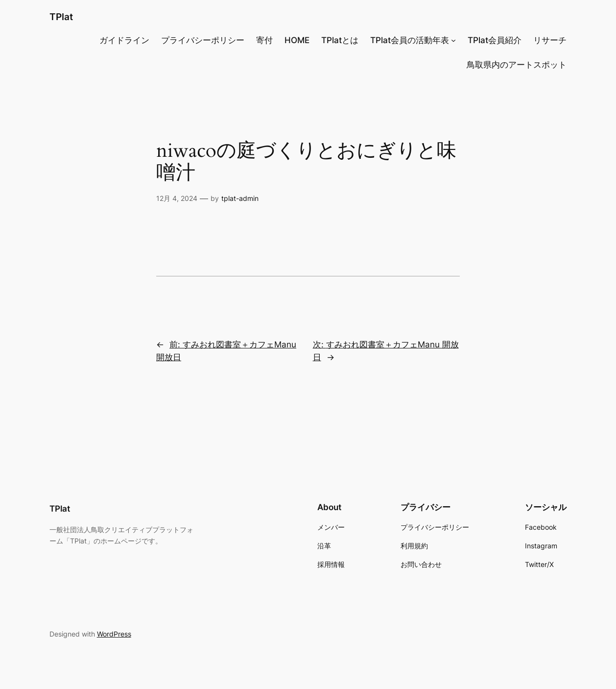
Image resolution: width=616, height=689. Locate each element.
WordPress (114, 634)
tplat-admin (240, 198)
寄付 (264, 40)
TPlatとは (340, 40)
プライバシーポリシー (203, 40)
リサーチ (550, 40)
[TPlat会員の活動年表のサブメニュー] (453, 40)
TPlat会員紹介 (495, 40)
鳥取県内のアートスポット (517, 65)
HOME (297, 40)
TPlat (61, 17)
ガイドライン (124, 40)
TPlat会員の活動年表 (410, 40)
